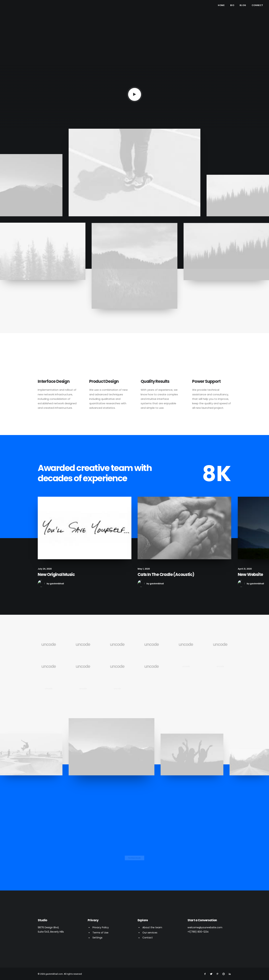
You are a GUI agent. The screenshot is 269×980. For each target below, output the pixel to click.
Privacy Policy (101, 927)
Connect (257, 5)
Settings (97, 937)
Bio (232, 5)
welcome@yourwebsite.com (205, 927)
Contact (148, 937)
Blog (243, 5)
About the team (152, 927)
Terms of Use (100, 932)
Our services (150, 932)
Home (221, 5)
